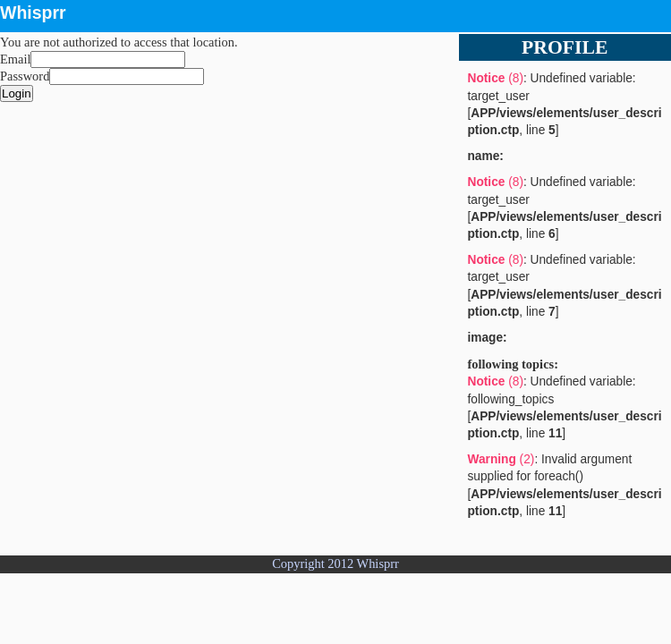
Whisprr (33, 13)
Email (15, 59)
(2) (501, 459)
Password (25, 76)
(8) (496, 78)
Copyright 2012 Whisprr (335, 563)
